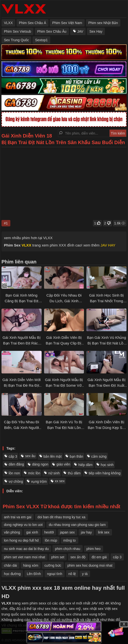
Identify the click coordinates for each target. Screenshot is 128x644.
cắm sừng (99, 456)
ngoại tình (55, 574)
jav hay (86, 532)
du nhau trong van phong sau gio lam (77, 525)
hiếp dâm (85, 465)
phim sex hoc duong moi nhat (90, 565)
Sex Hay (96, 31)
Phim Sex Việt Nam (67, 23)
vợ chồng (16, 481)
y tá (85, 574)
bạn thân (76, 456)
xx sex (60, 481)
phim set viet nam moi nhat (24, 557)
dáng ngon (40, 464)
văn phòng (12, 532)
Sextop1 (41, 40)
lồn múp (51, 540)
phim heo (94, 549)
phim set (58, 557)
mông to (70, 540)
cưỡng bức (53, 565)
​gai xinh (32, 532)
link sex (104, 532)
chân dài (10, 565)
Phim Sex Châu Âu (52, 31)
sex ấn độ (78, 557)
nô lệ (72, 574)
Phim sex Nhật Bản (103, 23)
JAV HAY (108, 245)
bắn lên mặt (53, 456)
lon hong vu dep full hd (21, 540)
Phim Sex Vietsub (17, 31)
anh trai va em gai (18, 517)
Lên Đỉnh (34, 574)
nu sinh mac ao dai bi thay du (26, 549)
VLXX (8, 23)
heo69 (49, 532)
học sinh (107, 465)
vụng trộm (39, 481)
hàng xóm (31, 565)
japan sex (67, 532)
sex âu (30, 456)
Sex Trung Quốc (16, 40)
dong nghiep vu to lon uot (23, 525)
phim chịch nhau (68, 549)
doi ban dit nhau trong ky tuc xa (61, 517)
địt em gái (99, 557)
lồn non (14, 473)
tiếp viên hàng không (104, 473)
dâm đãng (16, 464)
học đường (12, 574)
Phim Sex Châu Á (33, 23)
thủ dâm (74, 473)
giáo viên (63, 464)
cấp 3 (13, 456)
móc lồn (34, 473)
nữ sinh (54, 473)
